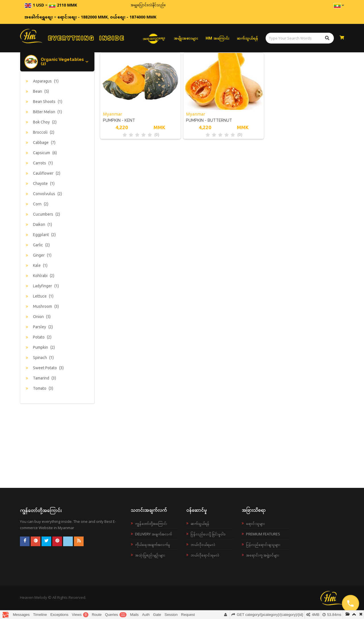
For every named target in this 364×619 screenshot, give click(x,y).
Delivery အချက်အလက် (153, 534)
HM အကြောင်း (217, 38)
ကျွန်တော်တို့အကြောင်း (151, 523)
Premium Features (263, 534)
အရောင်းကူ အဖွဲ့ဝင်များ (263, 555)
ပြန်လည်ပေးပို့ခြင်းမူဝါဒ (208, 534)
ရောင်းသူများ (256, 523)
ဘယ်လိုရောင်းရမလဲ (205, 555)
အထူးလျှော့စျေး (154, 38)
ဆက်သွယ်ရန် (247, 38)
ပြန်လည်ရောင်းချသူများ (263, 544)
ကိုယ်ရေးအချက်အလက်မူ (153, 544)
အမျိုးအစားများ (186, 38)
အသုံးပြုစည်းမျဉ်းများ (150, 555)
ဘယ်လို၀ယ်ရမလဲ (203, 544)
